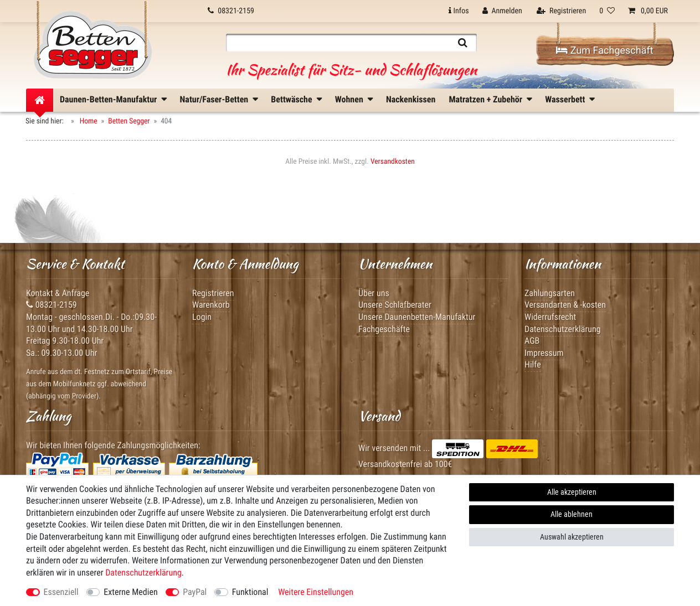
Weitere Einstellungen (316, 592)
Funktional (250, 592)
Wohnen (349, 99)
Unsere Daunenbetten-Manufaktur (417, 317)
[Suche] (463, 43)
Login (202, 317)
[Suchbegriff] (337, 43)
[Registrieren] (561, 11)
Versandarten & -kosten (565, 305)
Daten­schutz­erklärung (143, 573)
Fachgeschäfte (384, 329)
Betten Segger (129, 121)
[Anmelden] (502, 11)
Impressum (544, 353)
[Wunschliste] (607, 11)
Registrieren (213, 293)
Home (88, 121)
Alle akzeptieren (572, 492)
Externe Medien (130, 592)
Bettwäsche (291, 99)
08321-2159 (52, 305)
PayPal (195, 592)
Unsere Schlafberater (395, 305)
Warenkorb (211, 305)
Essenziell (61, 592)
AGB (532, 341)
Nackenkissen (411, 99)
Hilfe (533, 364)
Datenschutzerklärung (563, 329)
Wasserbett (565, 99)
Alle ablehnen (572, 514)
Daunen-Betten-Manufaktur (108, 99)
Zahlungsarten (550, 293)
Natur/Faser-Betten (214, 99)
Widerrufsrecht (550, 317)
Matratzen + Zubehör (485, 99)
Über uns (374, 293)
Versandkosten (393, 162)
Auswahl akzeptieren (572, 537)
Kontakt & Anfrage (58, 293)
